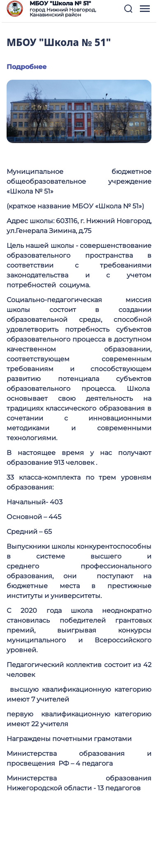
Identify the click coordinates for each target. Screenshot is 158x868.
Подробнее (27, 67)
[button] (128, 9)
